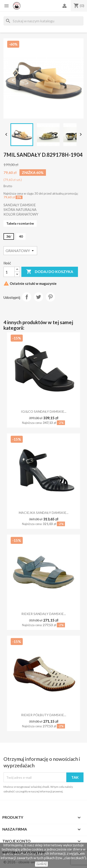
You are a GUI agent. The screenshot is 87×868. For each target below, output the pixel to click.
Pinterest (50, 297)
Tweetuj (39, 297)
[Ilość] (9, 272)
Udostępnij (27, 297)
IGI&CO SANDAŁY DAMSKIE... (44, 411)
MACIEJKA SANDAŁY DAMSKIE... (44, 513)
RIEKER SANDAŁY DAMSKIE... (44, 614)
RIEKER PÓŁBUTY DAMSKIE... (44, 715)
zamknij (41, 864)
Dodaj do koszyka (50, 272)
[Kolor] (20, 251)
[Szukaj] (43, 21)
